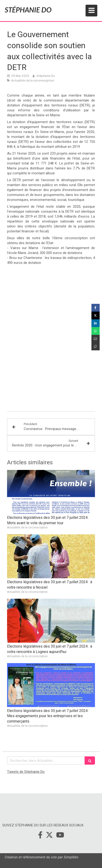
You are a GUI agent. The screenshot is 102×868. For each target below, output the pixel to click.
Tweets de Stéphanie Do (26, 772)
